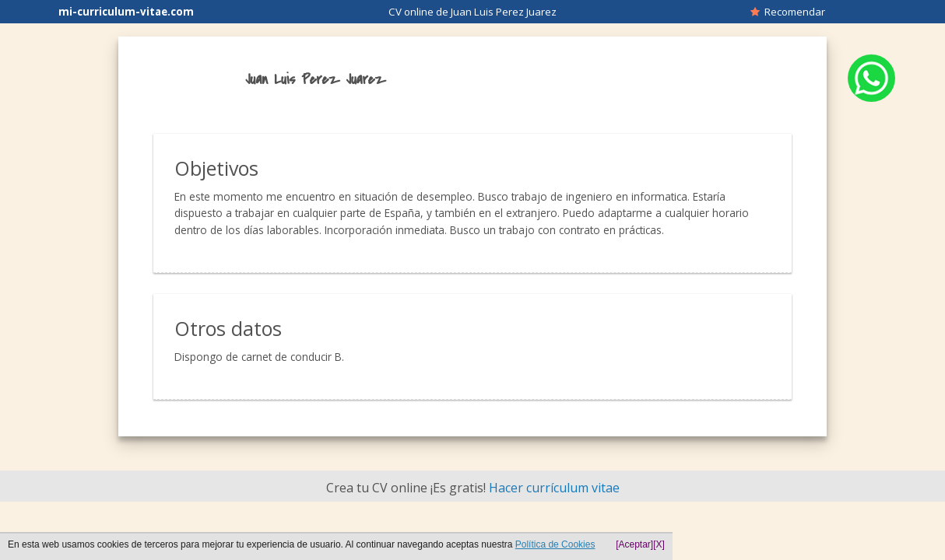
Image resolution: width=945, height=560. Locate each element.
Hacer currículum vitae (554, 488)
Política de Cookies (555, 544)
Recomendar (788, 12)
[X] (659, 544)
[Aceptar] (634, 544)
